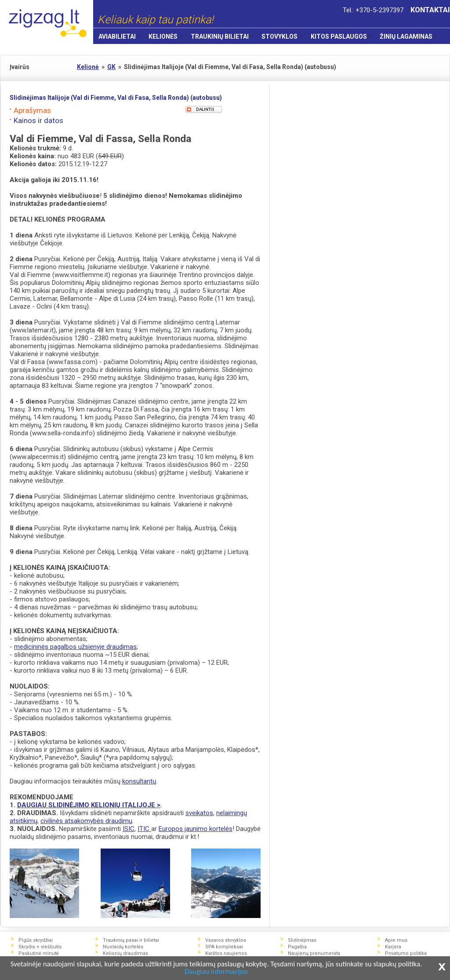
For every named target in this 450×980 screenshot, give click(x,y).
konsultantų (139, 781)
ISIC (129, 829)
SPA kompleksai (224, 947)
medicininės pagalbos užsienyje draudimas (75, 647)
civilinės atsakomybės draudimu (86, 821)
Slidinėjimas (302, 940)
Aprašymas (32, 110)
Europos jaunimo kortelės (196, 829)
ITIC (144, 829)
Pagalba (297, 947)
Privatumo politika (406, 953)
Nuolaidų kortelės (123, 947)
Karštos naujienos (226, 953)
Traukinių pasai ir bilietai (131, 940)
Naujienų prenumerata (314, 953)
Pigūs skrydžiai (36, 940)
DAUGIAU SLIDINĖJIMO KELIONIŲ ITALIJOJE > (89, 805)
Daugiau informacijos (229, 972)
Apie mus (396, 940)
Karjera (393, 947)
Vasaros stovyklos (226, 940)
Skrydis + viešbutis (40, 947)
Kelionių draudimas (125, 953)
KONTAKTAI (430, 10)
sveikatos (199, 813)
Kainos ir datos (38, 120)
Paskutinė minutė (39, 953)
